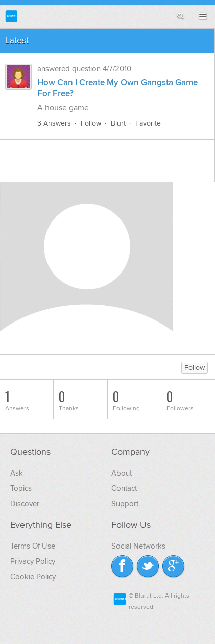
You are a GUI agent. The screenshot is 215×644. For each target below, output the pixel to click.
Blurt (118, 123)
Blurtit (11, 16)
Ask (17, 473)
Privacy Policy (33, 561)
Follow (91, 123)
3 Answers (54, 123)
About (122, 473)
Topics (21, 488)
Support (125, 504)
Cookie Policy (33, 577)
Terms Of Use (33, 546)
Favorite (148, 123)
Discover (25, 504)
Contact (124, 488)
